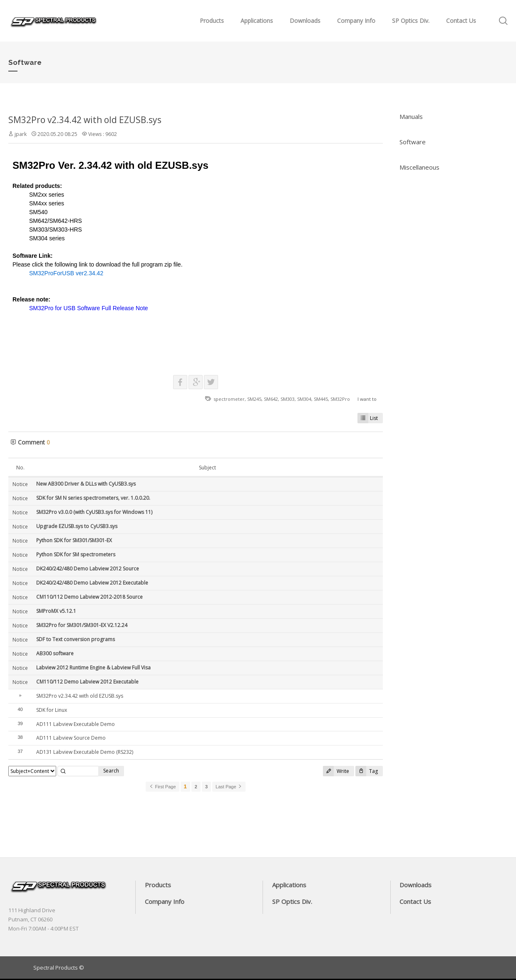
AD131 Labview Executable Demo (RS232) (85, 752)
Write (336, 771)
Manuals (411, 116)
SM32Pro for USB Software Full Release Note (89, 308)
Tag (367, 771)
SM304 (304, 399)
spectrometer (229, 399)
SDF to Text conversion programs (76, 639)
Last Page (229, 787)
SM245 (254, 399)
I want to (367, 399)
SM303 (288, 399)
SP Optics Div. (411, 21)
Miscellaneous (419, 167)
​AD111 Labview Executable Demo (76, 724)
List (368, 418)
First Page (162, 787)
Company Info (356, 21)
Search (111, 771)
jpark (21, 134)
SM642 (271, 399)
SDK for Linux (52, 710)
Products (212, 21)
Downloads (305, 21)
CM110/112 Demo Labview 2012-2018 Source (89, 597)
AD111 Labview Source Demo (71, 738)
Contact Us (461, 21)
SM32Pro (340, 399)
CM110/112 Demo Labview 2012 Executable (87, 682)
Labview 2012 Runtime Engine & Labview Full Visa (93, 668)
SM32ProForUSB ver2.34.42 (66, 273)
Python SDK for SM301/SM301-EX (74, 540)
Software (413, 142)
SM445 (321, 399)
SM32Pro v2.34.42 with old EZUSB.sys (85, 120)
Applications (257, 21)
